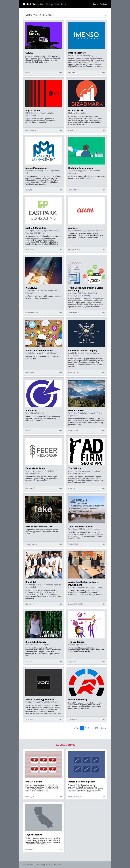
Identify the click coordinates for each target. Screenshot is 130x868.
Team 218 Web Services (81, 526)
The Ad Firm (75, 468)
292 (97, 728)
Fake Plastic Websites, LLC (39, 526)
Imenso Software (77, 53)
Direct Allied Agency (36, 642)
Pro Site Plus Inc (34, 782)
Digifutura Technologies (81, 168)
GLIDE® (29, 53)
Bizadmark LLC (76, 110)
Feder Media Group (35, 468)
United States (44, 4)
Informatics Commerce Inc (39, 350)
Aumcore (73, 228)
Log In (96, 4)
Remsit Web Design (78, 699)
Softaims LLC (32, 410)
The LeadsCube (76, 642)
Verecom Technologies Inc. (82, 782)
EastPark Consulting (36, 228)
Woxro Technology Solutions (40, 699)
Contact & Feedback (54, 865)
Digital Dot (31, 582)
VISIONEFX (31, 288)
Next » (103, 728)
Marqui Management (36, 168)
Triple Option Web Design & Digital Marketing (86, 289)
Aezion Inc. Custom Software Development (83, 583)
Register (103, 4)
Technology (41, 865)
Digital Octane (33, 110)
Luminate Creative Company (83, 350)
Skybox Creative (34, 835)
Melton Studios (76, 410)
